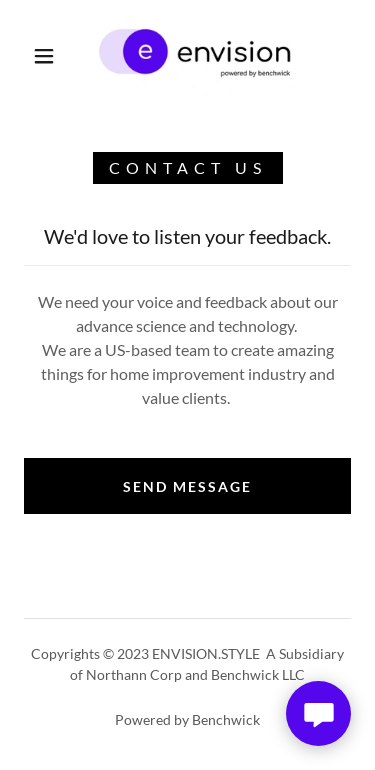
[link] (191, 56)
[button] (44, 56)
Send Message (187, 486)
